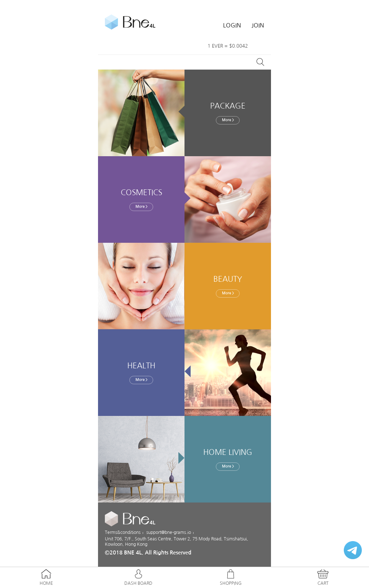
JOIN (258, 25)
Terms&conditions (123, 532)
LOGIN (232, 25)
